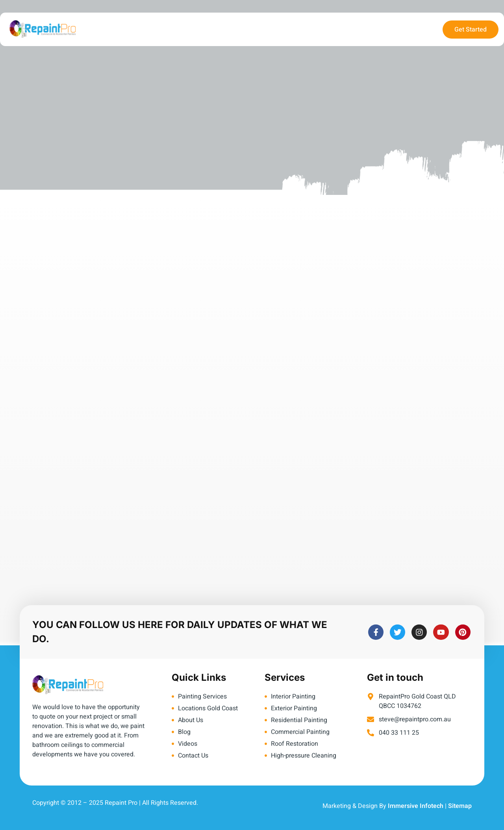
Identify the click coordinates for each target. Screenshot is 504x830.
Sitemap (460, 806)
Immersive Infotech (416, 806)
